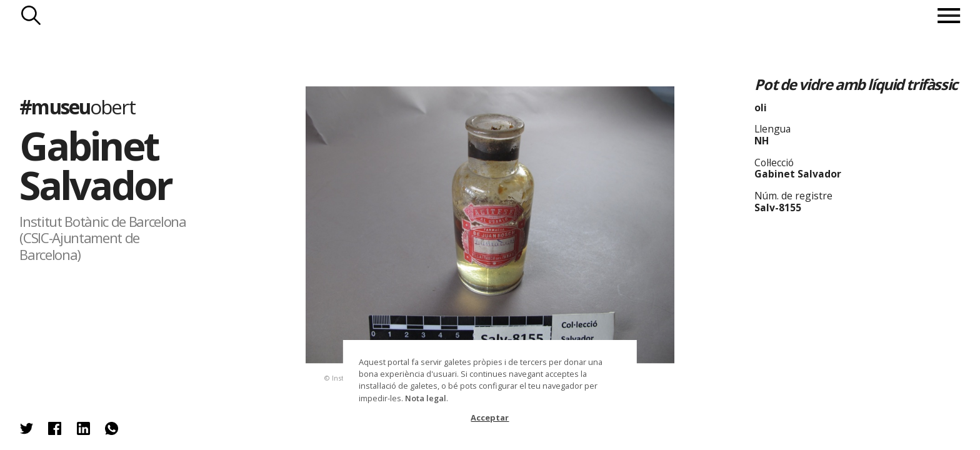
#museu (77, 107)
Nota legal (426, 398)
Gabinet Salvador (95, 165)
